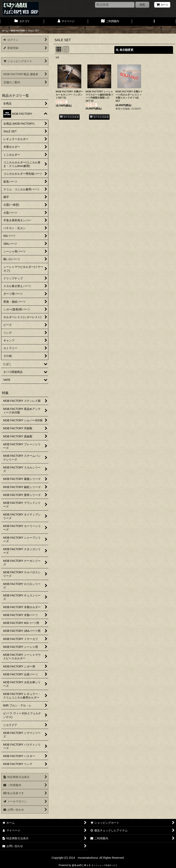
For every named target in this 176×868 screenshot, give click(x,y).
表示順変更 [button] (125, 50)
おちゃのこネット (81, 865)
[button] (154, 22)
